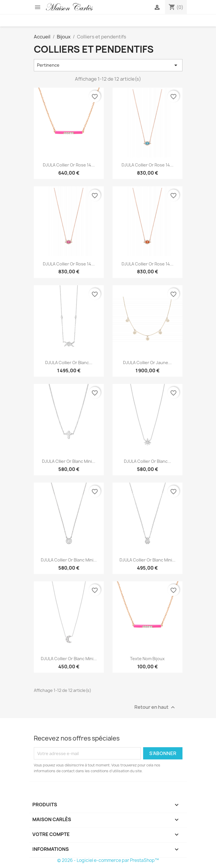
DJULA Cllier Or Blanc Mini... (69, 461)
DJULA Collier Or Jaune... (147, 363)
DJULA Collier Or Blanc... (69, 363)
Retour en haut (155, 707)
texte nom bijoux (147, 659)
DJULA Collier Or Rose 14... (69, 165)
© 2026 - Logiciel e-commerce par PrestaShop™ (108, 860)
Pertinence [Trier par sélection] (108, 65)
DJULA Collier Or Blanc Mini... (69, 560)
